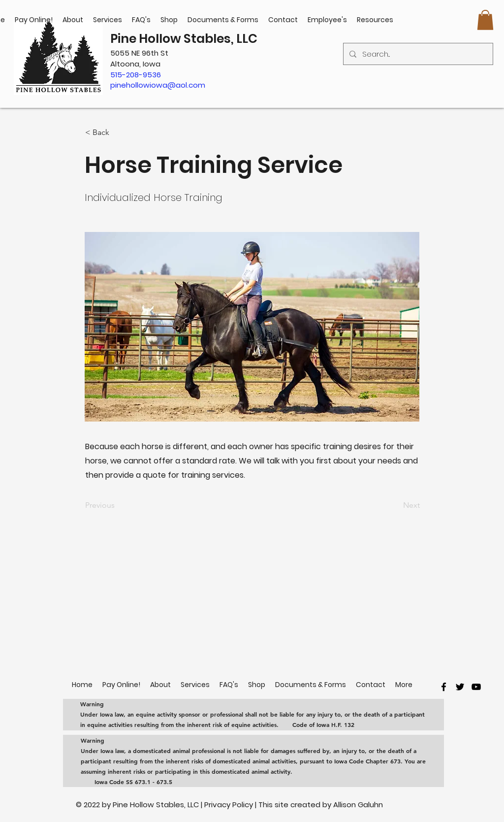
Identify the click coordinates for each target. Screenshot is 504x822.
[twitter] (460, 687)
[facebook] (444, 687)
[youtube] (476, 687)
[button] (485, 20)
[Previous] (118, 505)
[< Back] (118, 132)
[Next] (395, 505)
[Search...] (417, 54)
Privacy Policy (230, 805)
